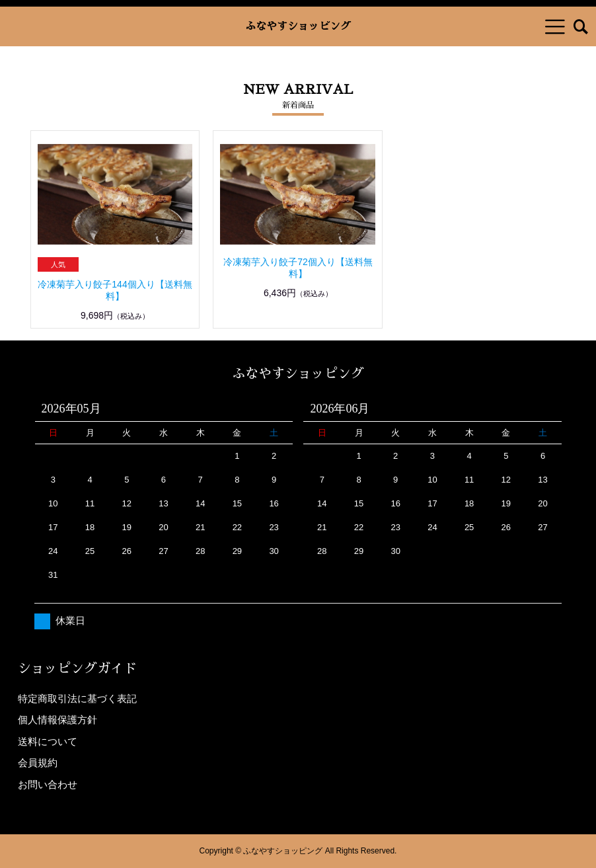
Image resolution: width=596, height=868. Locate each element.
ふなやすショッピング (298, 26)
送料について (48, 741)
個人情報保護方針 (57, 720)
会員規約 (38, 763)
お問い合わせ (48, 784)
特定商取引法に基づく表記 (77, 698)
